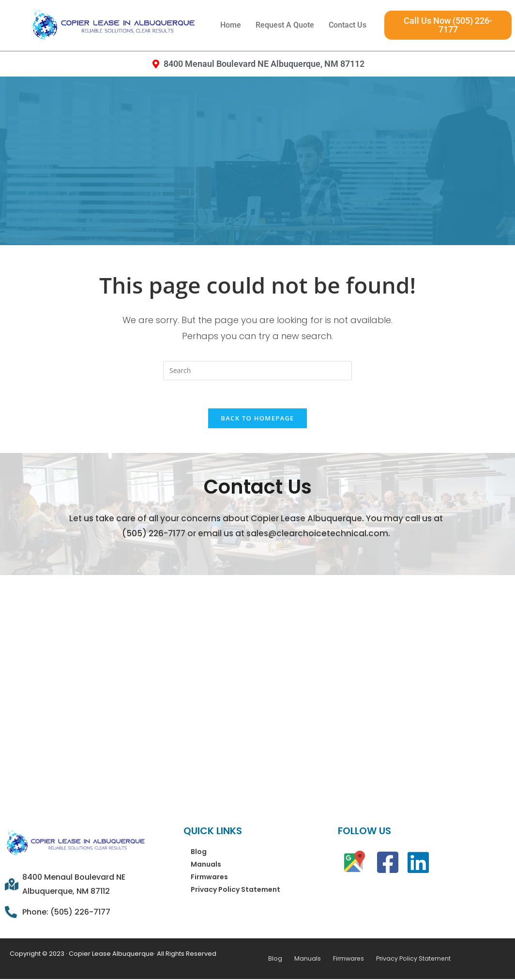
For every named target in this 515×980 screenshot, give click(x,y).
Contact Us (348, 25)
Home (231, 25)
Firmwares (209, 878)
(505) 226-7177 (154, 535)
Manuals (206, 865)
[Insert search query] (257, 371)
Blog (199, 853)
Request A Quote (285, 25)
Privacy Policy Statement (235, 890)
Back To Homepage (257, 420)
